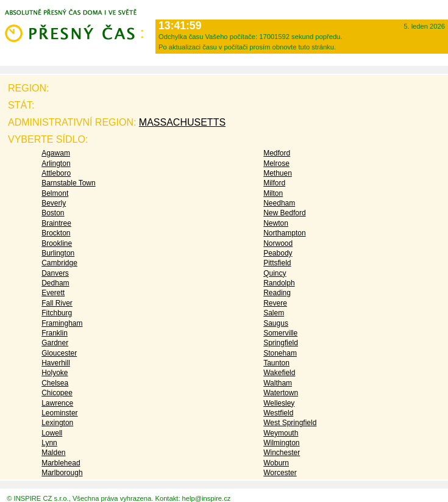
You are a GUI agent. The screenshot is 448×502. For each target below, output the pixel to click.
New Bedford (284, 213)
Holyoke (55, 373)
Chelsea (55, 383)
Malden (53, 453)
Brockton (56, 233)
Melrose (276, 163)
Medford (277, 153)
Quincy (275, 273)
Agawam (56, 153)
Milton (273, 193)
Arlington (56, 163)
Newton (276, 223)
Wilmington (281, 443)
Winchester (282, 453)
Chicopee (57, 393)
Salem (274, 313)
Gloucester (59, 353)
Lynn (49, 443)
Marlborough (62, 473)
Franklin (55, 333)
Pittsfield (277, 263)
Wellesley (279, 403)
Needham (279, 203)
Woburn (276, 463)
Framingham (62, 323)
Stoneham (280, 353)
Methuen (278, 173)
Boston (53, 213)
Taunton (276, 363)
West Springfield (290, 423)
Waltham (278, 383)
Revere (275, 303)
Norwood (278, 243)
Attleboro (56, 173)
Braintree (56, 223)
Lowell (52, 433)
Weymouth (281, 433)
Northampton (284, 233)
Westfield (278, 413)
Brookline (57, 243)
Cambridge (59, 263)
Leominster (59, 413)
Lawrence (57, 403)
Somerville (280, 333)
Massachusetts (182, 122)
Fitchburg (57, 313)
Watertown (281, 393)
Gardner (55, 343)
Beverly (54, 203)
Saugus (276, 323)
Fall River (57, 303)
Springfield (281, 343)
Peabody (278, 253)
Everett (53, 293)
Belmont (55, 193)
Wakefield (279, 373)
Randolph (279, 283)
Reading (277, 293)
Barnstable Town (69, 183)
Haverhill (56, 363)
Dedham (55, 283)
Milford (274, 183)
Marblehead (61, 463)
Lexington (57, 423)
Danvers (55, 273)
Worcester (280, 473)
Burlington (58, 253)
